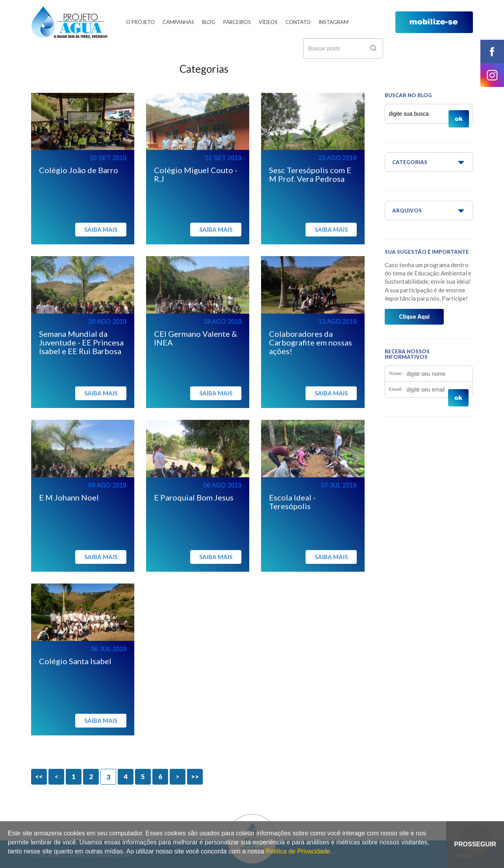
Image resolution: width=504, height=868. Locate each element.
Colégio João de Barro (79, 170)
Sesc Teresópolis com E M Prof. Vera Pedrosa (310, 174)
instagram (492, 75)
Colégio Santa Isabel (75, 661)
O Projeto (140, 22)
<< (39, 777)
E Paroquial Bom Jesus (194, 497)
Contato (298, 22)
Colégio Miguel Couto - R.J (196, 174)
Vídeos (268, 22)
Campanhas (178, 22)
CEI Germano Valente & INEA (195, 338)
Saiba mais (101, 229)
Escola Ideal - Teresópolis (292, 502)
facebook (492, 52)
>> (195, 777)
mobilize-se (434, 22)
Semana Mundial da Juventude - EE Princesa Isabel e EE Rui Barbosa (81, 342)
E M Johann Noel (69, 497)
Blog (209, 22)
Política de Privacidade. (299, 851)
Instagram (334, 22)
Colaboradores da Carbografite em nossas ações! (310, 342)
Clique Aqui (414, 317)
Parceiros (237, 22)
